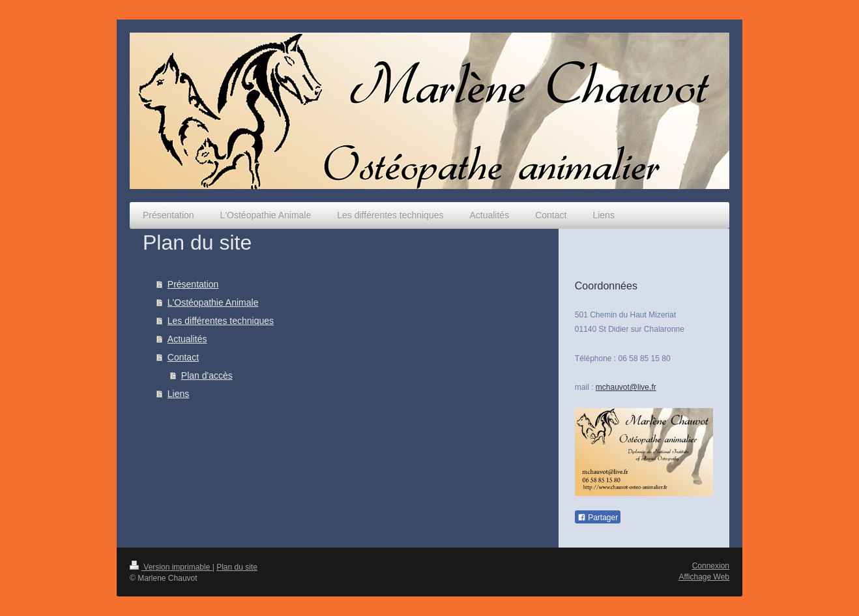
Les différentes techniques (221, 321)
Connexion (711, 566)
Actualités (187, 339)
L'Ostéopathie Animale (213, 302)
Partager (598, 518)
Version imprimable (171, 567)
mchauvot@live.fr (626, 387)
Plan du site (237, 567)
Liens (178, 394)
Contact (183, 357)
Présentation (193, 284)
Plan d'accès (207, 375)
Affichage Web (704, 577)
